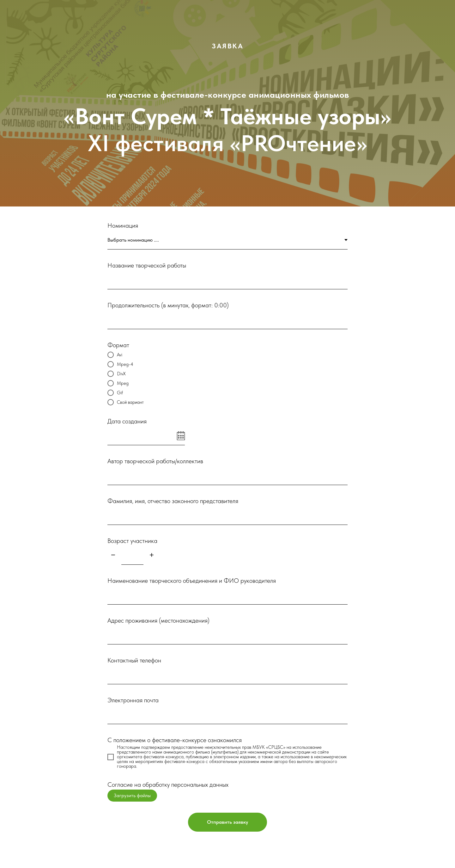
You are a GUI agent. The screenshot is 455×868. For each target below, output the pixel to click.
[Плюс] (152, 555)
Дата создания (127, 421)
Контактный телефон (134, 660)
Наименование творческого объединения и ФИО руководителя (192, 581)
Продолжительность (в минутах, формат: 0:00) (168, 305)
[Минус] (113, 555)
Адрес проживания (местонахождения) (158, 620)
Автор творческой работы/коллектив (155, 461)
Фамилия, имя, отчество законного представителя (173, 501)
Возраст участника (132, 541)
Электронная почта (133, 700)
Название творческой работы (147, 265)
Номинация (123, 225)
